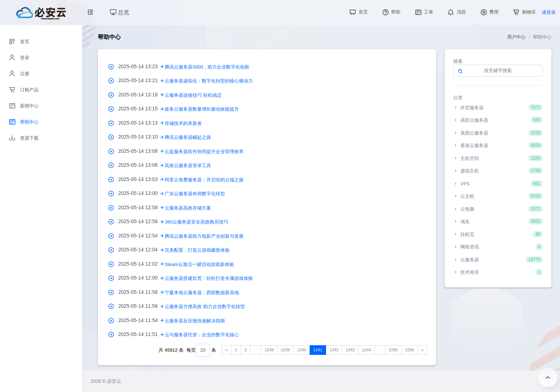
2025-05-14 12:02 (141, 264)
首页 (358, 12)
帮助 (391, 12)
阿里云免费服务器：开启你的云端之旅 (204, 180)
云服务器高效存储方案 (188, 208)
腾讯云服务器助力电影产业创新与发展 (204, 236)
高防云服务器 (498, 120)
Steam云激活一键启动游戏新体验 (199, 264)
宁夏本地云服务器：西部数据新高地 (202, 293)
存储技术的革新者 (183, 123)
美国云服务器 (498, 133)
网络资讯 (498, 247)
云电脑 (498, 209)
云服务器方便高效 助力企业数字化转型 (205, 306)
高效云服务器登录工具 (188, 165)
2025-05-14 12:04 (141, 250)
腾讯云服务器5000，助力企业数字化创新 (207, 67)
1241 (318, 350)
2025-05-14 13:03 (141, 179)
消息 (456, 12)
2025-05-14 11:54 (141, 320)
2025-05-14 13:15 (141, 109)
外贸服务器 (498, 107)
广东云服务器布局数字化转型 (195, 194)
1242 (334, 350)
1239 (285, 350)
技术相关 (498, 272)
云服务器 (498, 260)
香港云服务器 (498, 145)
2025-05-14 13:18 (141, 95)
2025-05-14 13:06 (141, 165)
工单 (424, 12)
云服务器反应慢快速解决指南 (195, 321)
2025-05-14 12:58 (141, 207)
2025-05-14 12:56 (141, 221)
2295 (393, 350)
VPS (498, 184)
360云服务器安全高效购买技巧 (196, 222)
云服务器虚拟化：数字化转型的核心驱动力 (209, 81)
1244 (367, 350)
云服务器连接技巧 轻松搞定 (193, 95)
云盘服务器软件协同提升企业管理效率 (204, 152)
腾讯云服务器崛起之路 (188, 137)
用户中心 (516, 37)
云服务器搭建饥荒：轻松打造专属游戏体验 (209, 278)
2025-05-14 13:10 (141, 137)
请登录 (549, 12)
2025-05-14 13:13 (141, 123)
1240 (302, 350)
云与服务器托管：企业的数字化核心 (202, 335)
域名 (498, 221)
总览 (120, 12)
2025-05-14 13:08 (141, 151)
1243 (350, 350)
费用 (489, 12)
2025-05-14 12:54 (141, 236)
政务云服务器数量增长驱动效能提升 (202, 109)
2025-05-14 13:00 (141, 193)
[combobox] (203, 350)
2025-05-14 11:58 (141, 292)
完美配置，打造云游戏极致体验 (197, 250)
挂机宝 (498, 234)
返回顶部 (548, 377)
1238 (269, 350)
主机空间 (498, 158)
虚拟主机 (498, 171)
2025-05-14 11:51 (141, 334)
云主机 (498, 196)
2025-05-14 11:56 (141, 306)
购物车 (524, 12)
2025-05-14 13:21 (141, 80)
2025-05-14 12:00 (141, 278)
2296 (409, 350)
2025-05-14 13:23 (141, 66)
